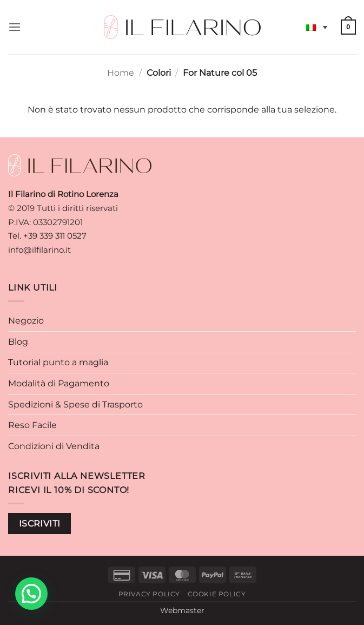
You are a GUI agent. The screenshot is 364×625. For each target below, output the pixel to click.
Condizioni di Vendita (54, 446)
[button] (15, 27)
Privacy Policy (150, 594)
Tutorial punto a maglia (58, 362)
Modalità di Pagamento (59, 383)
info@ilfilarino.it (39, 250)
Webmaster (182, 610)
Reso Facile (32, 425)
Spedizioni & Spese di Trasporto (75, 404)
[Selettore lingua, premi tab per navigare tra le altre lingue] (317, 27)
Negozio (26, 321)
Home (121, 73)
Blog (18, 342)
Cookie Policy (217, 594)
